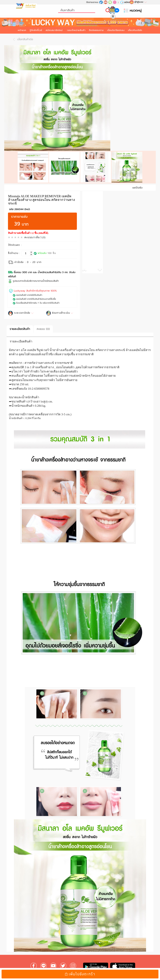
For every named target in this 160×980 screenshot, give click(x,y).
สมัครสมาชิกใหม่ (54, 30)
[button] (87, 265)
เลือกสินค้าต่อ (22, 39)
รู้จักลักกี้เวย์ (36, 30)
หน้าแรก (22, 30)
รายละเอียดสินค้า (20, 324)
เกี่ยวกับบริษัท (135, 30)
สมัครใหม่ (126, 2)
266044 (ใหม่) (22, 204)
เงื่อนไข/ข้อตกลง (116, 30)
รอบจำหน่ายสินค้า (76, 30)
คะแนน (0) (43, 324)
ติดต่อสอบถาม (96, 30)
